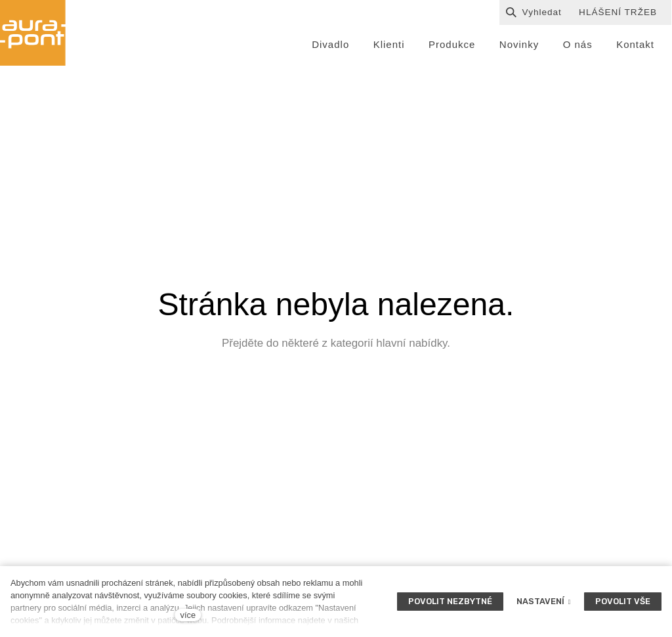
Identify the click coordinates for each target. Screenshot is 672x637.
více (188, 615)
